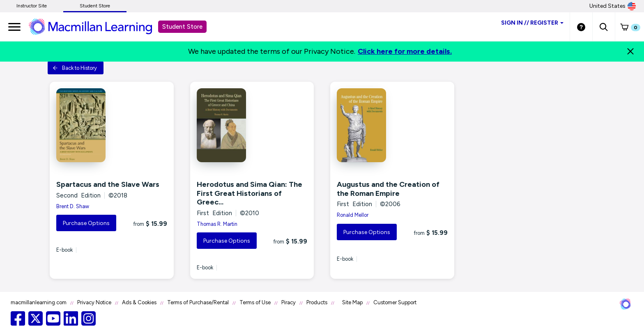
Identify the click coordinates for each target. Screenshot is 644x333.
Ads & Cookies (139, 302)
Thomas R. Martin (217, 224)
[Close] (630, 51)
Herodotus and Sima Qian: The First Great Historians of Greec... (250, 193)
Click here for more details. (405, 51)
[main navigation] (14, 27)
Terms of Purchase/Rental (198, 302)
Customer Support (395, 302)
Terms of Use (255, 302)
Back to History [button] (75, 68)
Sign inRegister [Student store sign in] (532, 23)
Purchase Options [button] (86, 223)
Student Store (95, 6)
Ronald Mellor (353, 215)
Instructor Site (32, 6)
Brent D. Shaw (73, 206)
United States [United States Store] (613, 6)
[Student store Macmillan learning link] (97, 26)
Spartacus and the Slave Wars (108, 184)
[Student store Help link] (581, 27)
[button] (604, 27)
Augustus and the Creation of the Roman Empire (388, 189)
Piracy (289, 302)
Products (317, 302)
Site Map (352, 302)
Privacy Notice (94, 302)
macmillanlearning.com (39, 302)
